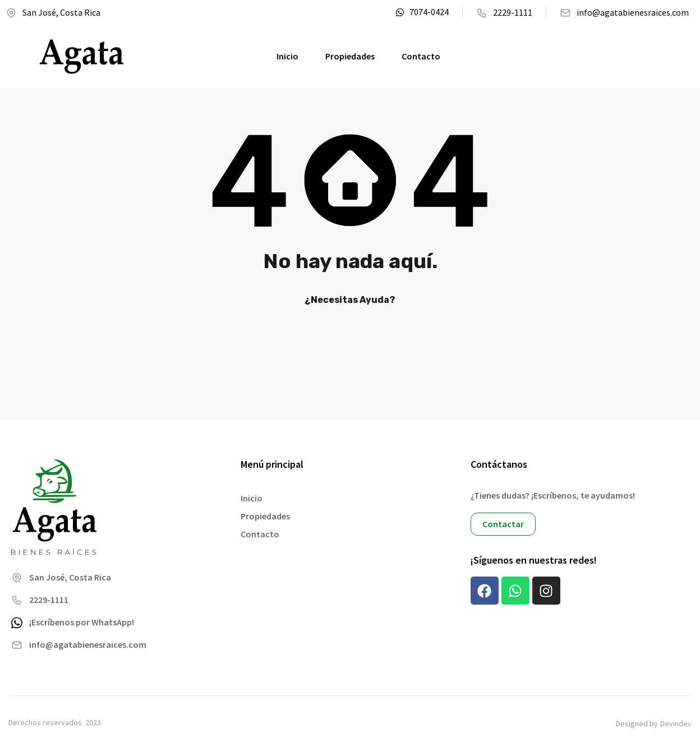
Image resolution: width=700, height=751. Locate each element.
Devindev (676, 724)
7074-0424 (422, 12)
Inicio (287, 56)
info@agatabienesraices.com (624, 13)
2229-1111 (504, 13)
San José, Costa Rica (53, 13)
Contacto (421, 56)
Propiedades (350, 56)
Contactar (503, 524)
